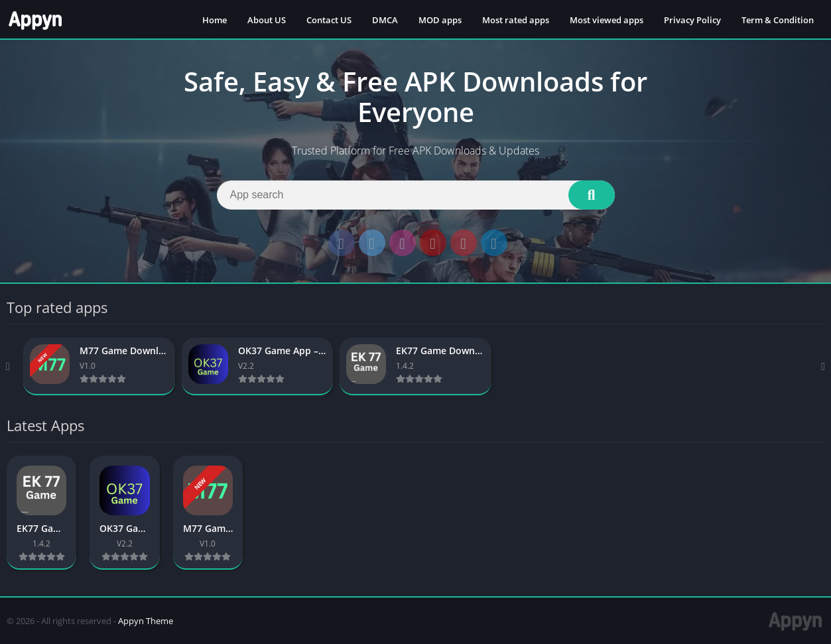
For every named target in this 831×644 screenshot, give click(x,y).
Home (215, 20)
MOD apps (440, 20)
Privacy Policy (692, 20)
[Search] (416, 195)
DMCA (385, 20)
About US (267, 20)
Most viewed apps (607, 20)
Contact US (329, 20)
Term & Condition (778, 20)
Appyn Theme (146, 621)
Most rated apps (516, 20)
